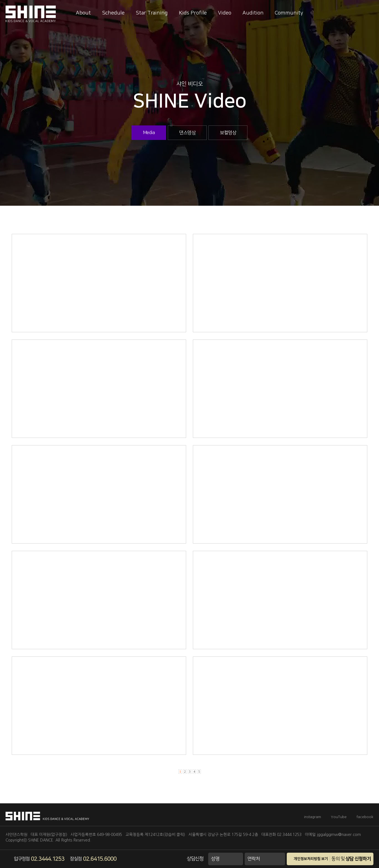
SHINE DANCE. (41, 840)
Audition (253, 13)
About (83, 13)
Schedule (113, 13)
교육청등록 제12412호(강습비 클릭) (155, 835)
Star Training (152, 13)
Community (289, 13)
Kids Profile (193, 13)
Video (225, 13)
